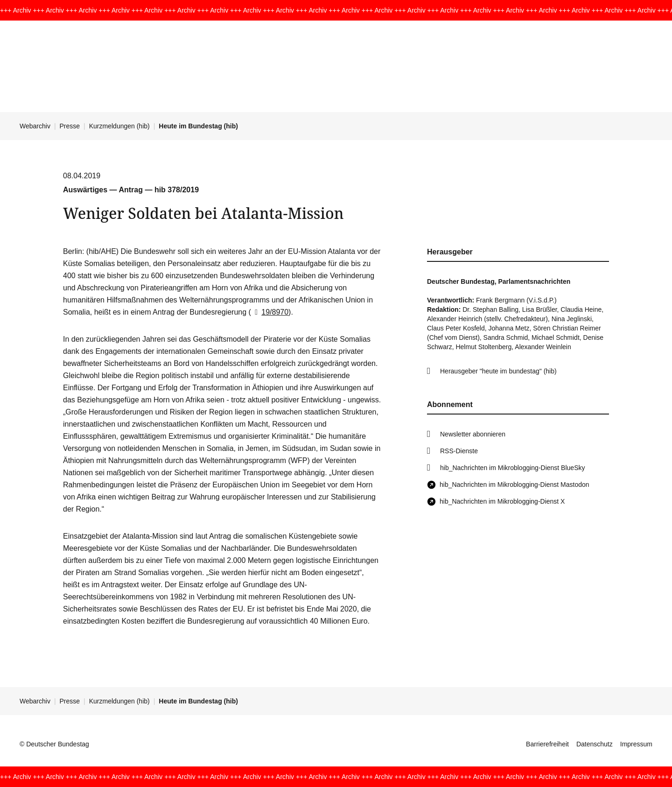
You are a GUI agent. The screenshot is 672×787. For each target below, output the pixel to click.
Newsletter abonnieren (473, 434)
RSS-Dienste (459, 451)
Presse (70, 126)
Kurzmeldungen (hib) (119, 126)
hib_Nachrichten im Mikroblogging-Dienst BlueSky (512, 468)
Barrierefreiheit (547, 744)
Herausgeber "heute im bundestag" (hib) (498, 371)
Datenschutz (595, 744)
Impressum (636, 744)
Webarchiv (35, 126)
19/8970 (270, 312)
